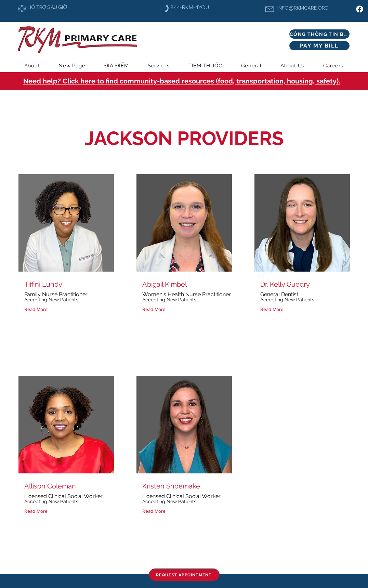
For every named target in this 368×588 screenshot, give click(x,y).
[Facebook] (360, 9)
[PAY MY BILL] (319, 46)
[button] (159, 66)
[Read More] (37, 309)
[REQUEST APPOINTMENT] (184, 575)
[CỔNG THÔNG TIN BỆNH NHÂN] (319, 34)
